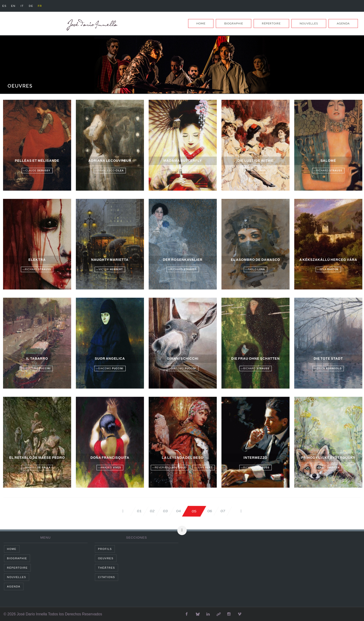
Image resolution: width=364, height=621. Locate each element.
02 (144, 511)
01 (126, 511)
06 (218, 511)
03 (163, 511)
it (25, 6)
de (35, 6)
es (5, 6)
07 (236, 511)
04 (181, 511)
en (15, 6)
